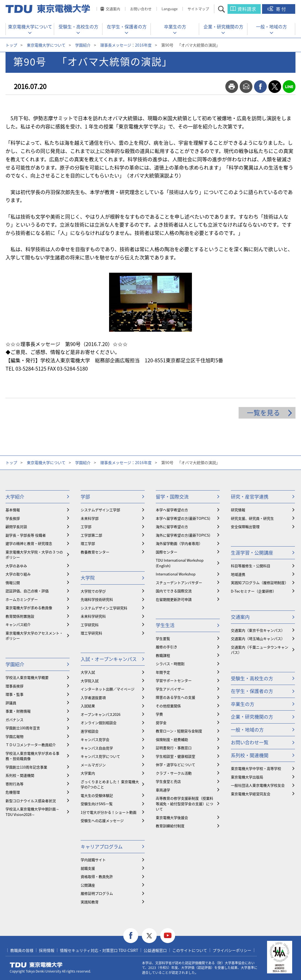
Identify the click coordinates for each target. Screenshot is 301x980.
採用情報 (47, 950)
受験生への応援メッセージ (102, 820)
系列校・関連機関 (20, 775)
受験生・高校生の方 (78, 26)
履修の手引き (167, 647)
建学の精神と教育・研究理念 (29, 543)
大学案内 (88, 773)
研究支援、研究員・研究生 (252, 518)
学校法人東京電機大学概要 (27, 677)
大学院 (88, 578)
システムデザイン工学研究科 (104, 608)
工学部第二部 (91, 535)
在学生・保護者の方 (127, 26)
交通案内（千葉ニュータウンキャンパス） (260, 650)
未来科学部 (90, 518)
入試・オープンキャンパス (109, 659)
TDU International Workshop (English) (180, 563)
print (232, 87)
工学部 (86, 527)
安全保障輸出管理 (245, 527)
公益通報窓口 (155, 950)
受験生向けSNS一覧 (97, 804)
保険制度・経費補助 (172, 739)
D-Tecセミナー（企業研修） (254, 591)
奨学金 (161, 723)
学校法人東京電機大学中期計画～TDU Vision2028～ (32, 812)
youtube (168, 936)
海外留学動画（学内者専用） (179, 543)
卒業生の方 (175, 26)
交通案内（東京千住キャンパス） (258, 630)
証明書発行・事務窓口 (174, 748)
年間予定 (163, 672)
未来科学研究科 (93, 616)
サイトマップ (198, 9)
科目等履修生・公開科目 (251, 566)
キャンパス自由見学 (97, 748)
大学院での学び (93, 591)
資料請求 (247, 9)
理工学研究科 (91, 633)
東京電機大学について (30, 26)
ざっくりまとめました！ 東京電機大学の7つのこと (110, 784)
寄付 (281, 9)
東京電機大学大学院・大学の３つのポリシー (34, 555)
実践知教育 (90, 902)
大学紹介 (15, 496)
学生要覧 (163, 638)
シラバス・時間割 (170, 664)
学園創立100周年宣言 (23, 728)
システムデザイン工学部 (100, 510)
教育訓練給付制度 (170, 826)
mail (246, 87)
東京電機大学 (36, 965)
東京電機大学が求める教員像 (29, 608)
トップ (11, 45)
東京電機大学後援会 (172, 817)
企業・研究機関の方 (223, 26)
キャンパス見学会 (95, 739)
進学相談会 (90, 731)
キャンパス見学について (100, 756)
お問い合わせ (141, 9)
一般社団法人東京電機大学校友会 (258, 785)
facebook (260, 87)
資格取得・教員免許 (97, 876)
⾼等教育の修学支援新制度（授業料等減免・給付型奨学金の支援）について (184, 804)
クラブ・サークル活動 (174, 773)
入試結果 (88, 706)
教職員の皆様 (22, 950)
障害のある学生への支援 (175, 697)
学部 (85, 496)
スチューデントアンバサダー (179, 583)
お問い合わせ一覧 (250, 742)
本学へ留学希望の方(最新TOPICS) (183, 518)
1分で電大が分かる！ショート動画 (109, 812)
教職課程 (163, 655)
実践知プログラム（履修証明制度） (260, 583)
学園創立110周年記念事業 (26, 767)
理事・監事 (14, 694)
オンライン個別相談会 (99, 723)
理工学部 (88, 543)
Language (170, 9)
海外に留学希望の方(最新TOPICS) (183, 535)
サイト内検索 (226, 9)
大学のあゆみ (16, 566)
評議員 (11, 703)
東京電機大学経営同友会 (251, 794)
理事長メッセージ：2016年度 (126, 45)
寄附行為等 (14, 784)
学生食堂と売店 (168, 781)
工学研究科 (90, 625)
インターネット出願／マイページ (108, 689)
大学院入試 (90, 681)
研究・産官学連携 (250, 496)
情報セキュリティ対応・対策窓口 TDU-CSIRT (99, 950)
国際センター (167, 552)
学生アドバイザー (170, 689)
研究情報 (238, 510)
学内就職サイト (93, 860)
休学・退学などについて (175, 765)
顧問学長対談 (16, 527)
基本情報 (13, 510)
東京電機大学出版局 (247, 777)
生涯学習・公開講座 (252, 552)
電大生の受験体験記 (97, 795)
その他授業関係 (168, 706)
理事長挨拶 (14, 686)
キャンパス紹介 (18, 624)
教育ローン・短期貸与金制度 (179, 731)
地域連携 (238, 574)
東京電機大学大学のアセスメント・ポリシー (34, 636)
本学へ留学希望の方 (172, 510)
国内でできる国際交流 (174, 591)
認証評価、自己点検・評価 (27, 591)
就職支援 (88, 868)
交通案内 (113, 9)
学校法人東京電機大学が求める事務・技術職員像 (32, 756)
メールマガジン (93, 765)
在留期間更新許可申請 (174, 599)
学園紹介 (83, 45)
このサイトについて (190, 950)
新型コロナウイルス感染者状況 (31, 801)
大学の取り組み (18, 574)
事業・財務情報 (18, 711)
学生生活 (165, 625)
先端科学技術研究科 (97, 599)
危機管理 (13, 792)
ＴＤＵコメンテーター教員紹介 (31, 745)
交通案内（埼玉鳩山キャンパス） (258, 638)
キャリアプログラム (102, 846)
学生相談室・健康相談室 (175, 756)
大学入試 (88, 672)
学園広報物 (14, 736)
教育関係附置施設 (20, 616)
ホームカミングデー (22, 599)
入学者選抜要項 (93, 697)
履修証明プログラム (97, 893)
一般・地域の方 (271, 26)
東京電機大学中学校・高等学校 (256, 768)
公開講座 (88, 885)
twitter (275, 87)
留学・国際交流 (172, 496)
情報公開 (13, 583)
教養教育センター (95, 552)
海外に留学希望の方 (172, 527)
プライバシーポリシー (232, 950)
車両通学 (163, 790)
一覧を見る (263, 413)
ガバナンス (14, 720)
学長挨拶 (13, 518)
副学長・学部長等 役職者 (26, 535)
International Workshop (176, 574)
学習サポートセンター (174, 680)
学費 (159, 714)
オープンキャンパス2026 (101, 714)
